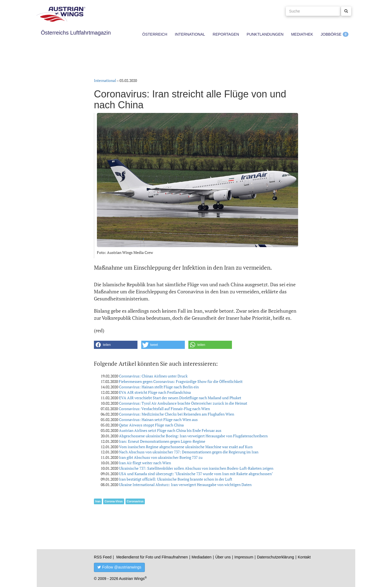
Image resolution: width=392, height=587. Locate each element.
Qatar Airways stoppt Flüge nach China (151, 425)
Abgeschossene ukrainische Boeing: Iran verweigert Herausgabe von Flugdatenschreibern (193, 436)
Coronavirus (135, 501)
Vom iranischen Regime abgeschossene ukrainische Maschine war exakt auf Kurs (186, 447)
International (190, 34)
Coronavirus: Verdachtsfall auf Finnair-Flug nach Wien (164, 409)
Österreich (155, 34)
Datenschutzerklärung (275, 557)
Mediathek (302, 34)
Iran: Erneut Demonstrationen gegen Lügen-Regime (162, 441)
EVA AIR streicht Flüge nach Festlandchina (155, 392)
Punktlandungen (265, 34)
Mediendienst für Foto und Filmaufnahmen (152, 557)
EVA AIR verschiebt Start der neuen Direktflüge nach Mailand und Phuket (180, 398)
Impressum (244, 557)
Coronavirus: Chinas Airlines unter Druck (153, 376)
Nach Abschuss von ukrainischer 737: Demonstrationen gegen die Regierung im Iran (189, 452)
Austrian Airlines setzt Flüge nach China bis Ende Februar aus (170, 430)
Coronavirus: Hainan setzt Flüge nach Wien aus (158, 419)
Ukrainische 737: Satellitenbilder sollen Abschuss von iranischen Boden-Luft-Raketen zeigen (196, 468)
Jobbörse (331, 34)
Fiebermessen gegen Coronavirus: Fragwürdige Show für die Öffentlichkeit (181, 381)
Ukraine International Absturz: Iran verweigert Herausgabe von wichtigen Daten (185, 485)
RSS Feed (103, 557)
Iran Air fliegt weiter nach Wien (145, 463)
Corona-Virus (114, 501)
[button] (116, 345)
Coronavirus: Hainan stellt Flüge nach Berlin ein (159, 387)
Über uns (223, 557)
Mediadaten (202, 557)
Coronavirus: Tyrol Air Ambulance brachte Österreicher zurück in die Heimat (183, 403)
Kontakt (304, 557)
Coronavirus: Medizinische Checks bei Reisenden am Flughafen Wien (177, 414)
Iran (98, 501)
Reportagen (226, 34)
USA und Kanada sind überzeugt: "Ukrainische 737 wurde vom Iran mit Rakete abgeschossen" (196, 474)
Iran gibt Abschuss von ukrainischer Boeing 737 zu (161, 457)
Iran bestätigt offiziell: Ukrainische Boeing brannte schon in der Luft (176, 479)
